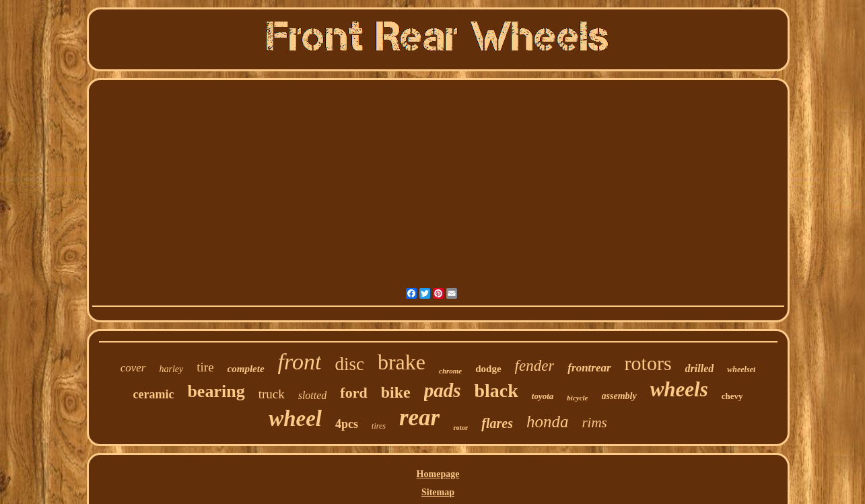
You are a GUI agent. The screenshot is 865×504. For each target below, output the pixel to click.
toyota (543, 396)
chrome (450, 371)
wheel (295, 419)
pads (443, 390)
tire (205, 367)
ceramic (153, 394)
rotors (648, 363)
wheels (679, 389)
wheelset (741, 369)
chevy (732, 396)
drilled (700, 368)
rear (419, 418)
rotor (460, 428)
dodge (488, 369)
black (496, 391)
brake (402, 362)
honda (548, 422)
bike (396, 392)
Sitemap (438, 492)
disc (349, 364)
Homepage (438, 474)
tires (379, 426)
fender (535, 366)
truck (272, 394)
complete (246, 369)
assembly (619, 396)
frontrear (589, 368)
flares (497, 423)
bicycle (577, 398)
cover (133, 368)
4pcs (347, 424)
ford (353, 393)
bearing (216, 391)
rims (594, 423)
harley (172, 369)
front (300, 362)
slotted (313, 395)
